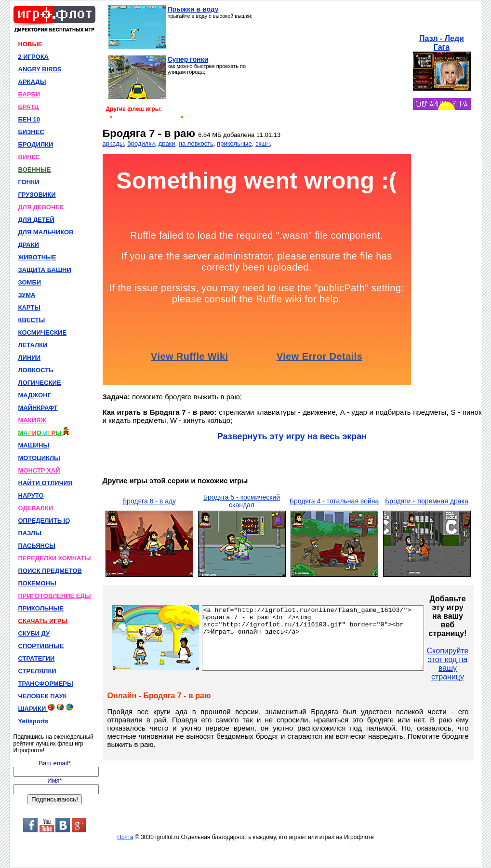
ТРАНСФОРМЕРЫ (46, 684)
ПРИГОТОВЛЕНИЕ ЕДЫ (55, 596)
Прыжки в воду (193, 9)
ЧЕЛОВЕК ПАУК (43, 696)
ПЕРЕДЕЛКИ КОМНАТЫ (55, 558)
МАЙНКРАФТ (38, 408)
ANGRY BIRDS (40, 69)
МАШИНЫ (34, 445)
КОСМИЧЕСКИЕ (43, 332)
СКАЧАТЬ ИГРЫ (43, 621)
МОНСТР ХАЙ (39, 470)
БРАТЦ (29, 107)
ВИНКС (29, 157)
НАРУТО (31, 495)
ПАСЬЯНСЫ (37, 546)
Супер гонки (188, 59)
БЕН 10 (29, 119)
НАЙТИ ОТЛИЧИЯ (46, 483)
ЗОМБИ (30, 282)
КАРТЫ (30, 307)
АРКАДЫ (32, 82)
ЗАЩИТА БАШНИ (45, 270)
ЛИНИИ (30, 358)
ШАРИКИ (46, 708)
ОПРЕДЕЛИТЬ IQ (44, 521)
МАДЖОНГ (35, 395)
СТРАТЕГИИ (37, 658)
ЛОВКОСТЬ (36, 370)
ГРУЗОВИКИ (37, 195)
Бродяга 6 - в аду (149, 501)
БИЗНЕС (31, 132)
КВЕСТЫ (32, 320)
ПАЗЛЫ (30, 533)
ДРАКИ (29, 245)
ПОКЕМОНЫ (37, 583)
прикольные (234, 143)
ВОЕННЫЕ (35, 170)
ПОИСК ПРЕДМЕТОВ (50, 571)
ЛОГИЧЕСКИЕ (40, 383)
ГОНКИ (29, 182)
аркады (113, 143)
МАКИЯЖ (33, 420)
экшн (263, 143)
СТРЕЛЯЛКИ (37, 671)
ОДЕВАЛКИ (36, 508)
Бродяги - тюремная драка (427, 501)
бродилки (141, 143)
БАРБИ (29, 94)
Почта (125, 837)
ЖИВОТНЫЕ (37, 257)
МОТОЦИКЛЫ (39, 458)
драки (167, 143)
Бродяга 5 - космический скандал (242, 501)
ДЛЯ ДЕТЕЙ (36, 220)
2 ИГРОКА (34, 57)
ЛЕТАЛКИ (33, 345)
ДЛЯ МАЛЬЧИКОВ (46, 232)
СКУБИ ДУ (34, 633)
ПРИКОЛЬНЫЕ (41, 608)
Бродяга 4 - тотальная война (334, 501)
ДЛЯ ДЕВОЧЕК (41, 207)
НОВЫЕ (30, 44)
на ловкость (196, 143)
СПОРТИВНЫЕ (41, 646)
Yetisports (33, 721)
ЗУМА (27, 295)
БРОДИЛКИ (36, 144)
